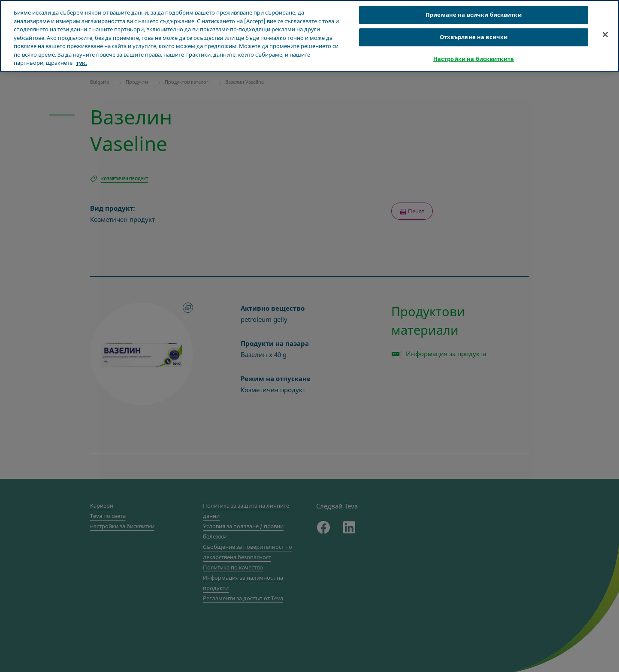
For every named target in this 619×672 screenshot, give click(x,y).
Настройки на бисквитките (474, 59)
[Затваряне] (605, 35)
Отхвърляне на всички (474, 37)
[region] (309, 36)
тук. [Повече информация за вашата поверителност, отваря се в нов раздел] (82, 63)
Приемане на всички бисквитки (474, 15)
